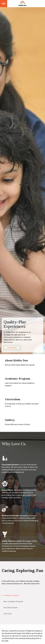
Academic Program (11, 595)
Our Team (8, 614)
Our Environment (11, 608)
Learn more (12, 347)
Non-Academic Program (13, 601)
